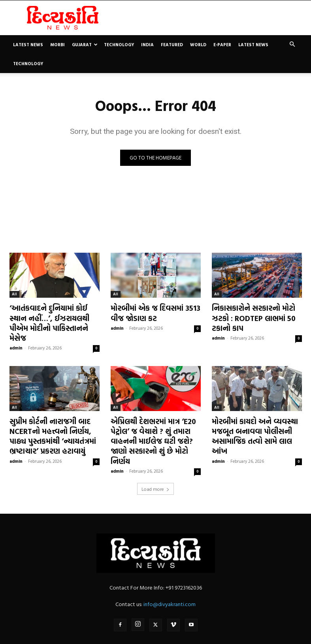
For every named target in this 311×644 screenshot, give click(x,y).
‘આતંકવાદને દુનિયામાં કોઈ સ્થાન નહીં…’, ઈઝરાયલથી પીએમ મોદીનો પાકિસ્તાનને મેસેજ (54, 316)
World (198, 45)
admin (16, 334)
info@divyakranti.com (170, 575)
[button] (292, 44)
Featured (172, 45)
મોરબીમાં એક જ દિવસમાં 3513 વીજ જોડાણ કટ (151, 311)
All (14, 294)
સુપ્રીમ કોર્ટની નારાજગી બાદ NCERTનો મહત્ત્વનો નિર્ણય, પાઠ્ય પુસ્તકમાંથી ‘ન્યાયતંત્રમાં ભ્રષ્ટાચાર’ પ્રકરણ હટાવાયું (55, 420)
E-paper (222, 45)
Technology (119, 45)
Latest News (28, 45)
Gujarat (85, 45)
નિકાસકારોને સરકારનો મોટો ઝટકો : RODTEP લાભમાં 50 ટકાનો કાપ (250, 316)
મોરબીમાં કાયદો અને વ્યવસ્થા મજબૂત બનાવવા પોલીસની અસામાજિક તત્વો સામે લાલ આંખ (251, 420)
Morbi (57, 45)
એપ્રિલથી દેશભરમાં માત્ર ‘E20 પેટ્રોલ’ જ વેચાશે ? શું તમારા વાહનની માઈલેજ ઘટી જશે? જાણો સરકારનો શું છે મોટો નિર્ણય (155, 420)
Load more (155, 460)
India (147, 45)
